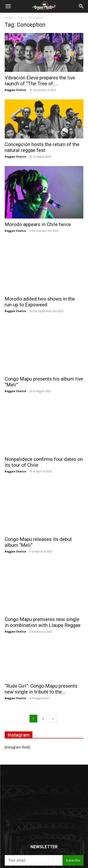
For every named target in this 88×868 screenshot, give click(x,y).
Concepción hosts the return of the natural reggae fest (42, 147)
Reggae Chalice (15, 90)
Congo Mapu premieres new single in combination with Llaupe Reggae (43, 554)
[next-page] (53, 650)
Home (9, 18)
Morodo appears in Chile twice (38, 224)
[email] (34, 792)
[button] (8, 6)
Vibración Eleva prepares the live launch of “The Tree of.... (40, 81)
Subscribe (73, 792)
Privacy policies (54, 803)
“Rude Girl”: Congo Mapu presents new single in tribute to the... (41, 621)
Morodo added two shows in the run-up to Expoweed (40, 288)
